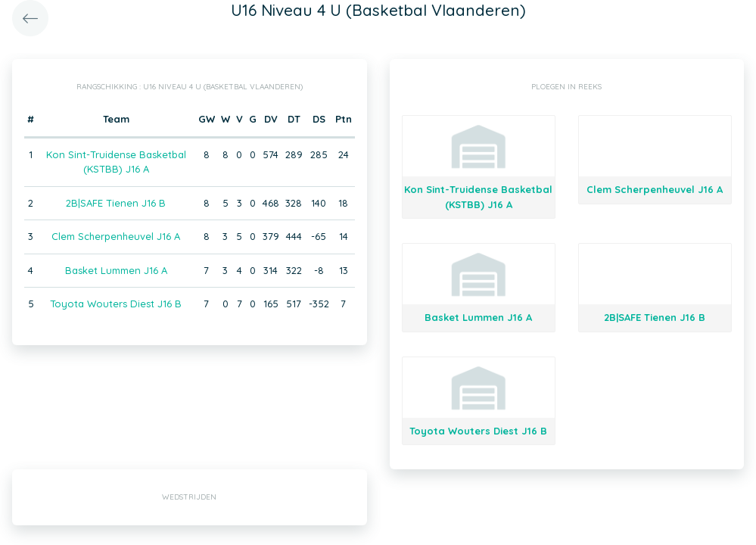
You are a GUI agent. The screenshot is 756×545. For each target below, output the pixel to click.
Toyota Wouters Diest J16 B (116, 304)
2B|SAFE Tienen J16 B (116, 203)
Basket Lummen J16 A (116, 270)
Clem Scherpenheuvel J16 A (116, 236)
